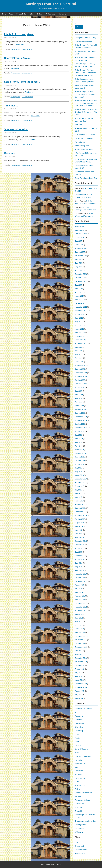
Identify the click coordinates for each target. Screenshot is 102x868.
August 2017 (80, 486)
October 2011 (80, 644)
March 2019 (79, 450)
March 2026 (79, 227)
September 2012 (81, 611)
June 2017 (79, 493)
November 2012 (81, 607)
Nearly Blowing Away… (18, 58)
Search (79, 27)
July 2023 (78, 285)
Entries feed (79, 846)
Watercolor (63, 14)
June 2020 (79, 395)
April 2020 (79, 402)
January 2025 (80, 252)
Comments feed (81, 850)
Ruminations (80, 804)
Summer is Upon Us (16, 129)
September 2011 (81, 647)
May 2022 (79, 322)
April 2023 (79, 292)
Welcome (10, 153)
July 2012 (78, 614)
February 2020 (80, 409)
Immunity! (78, 125)
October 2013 (80, 578)
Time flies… (11, 106)
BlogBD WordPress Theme (51, 865)
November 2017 (81, 483)
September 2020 (81, 384)
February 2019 (80, 453)
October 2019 (80, 424)
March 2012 (79, 629)
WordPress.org (80, 853)
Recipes (78, 796)
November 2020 (81, 376)
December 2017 (81, 479)
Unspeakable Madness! (84, 41)
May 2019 (79, 442)
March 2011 (79, 655)
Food (77, 742)
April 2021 (79, 358)
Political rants (50, 14)
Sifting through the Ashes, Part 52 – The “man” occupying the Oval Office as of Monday (86, 103)
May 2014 (79, 567)
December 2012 (81, 603)
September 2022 (81, 311)
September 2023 (81, 281)
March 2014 (79, 570)
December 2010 (81, 658)
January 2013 (80, 600)
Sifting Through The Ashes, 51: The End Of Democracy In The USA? (86, 112)
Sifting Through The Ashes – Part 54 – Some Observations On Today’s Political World (86, 73)
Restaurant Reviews (82, 800)
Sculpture (78, 807)
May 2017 (79, 497)
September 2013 (81, 581)
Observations (80, 778)
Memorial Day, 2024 (82, 146)
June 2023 (79, 289)
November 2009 (81, 687)
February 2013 (80, 596)
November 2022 (81, 307)
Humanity (78, 760)
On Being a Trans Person (84, 138)
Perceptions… (80, 142)
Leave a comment (28, 49)
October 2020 (80, 380)
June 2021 (79, 351)
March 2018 (79, 475)
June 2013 (79, 592)
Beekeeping (79, 723)
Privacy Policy (22, 14)
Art (76, 712)
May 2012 (79, 622)
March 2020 (79, 406)
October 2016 (80, 519)
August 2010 (80, 669)
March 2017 (79, 501)
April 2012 (79, 625)
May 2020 (79, 398)
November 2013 (81, 574)
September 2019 (81, 428)
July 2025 (78, 241)
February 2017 (80, 504)
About (11, 14)
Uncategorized (15, 49)
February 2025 (80, 249)
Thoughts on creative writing (85, 821)
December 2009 (81, 684)
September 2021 (81, 344)
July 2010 (78, 673)
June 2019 (79, 439)
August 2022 (80, 314)
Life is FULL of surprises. (19, 34)
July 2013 (78, 589)
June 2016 (79, 526)
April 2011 (79, 651)
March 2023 (79, 296)
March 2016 (79, 537)
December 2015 (81, 541)
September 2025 (81, 234)
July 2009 (78, 695)
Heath (77, 753)
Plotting (78, 782)
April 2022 (79, 325)
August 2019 (80, 431)
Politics (40, 14)
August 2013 (80, 585)
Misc (77, 767)
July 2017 (78, 490)
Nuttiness (78, 775)
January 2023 (80, 300)
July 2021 (78, 347)
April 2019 (79, 446)
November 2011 (81, 640)
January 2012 (80, 633)
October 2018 (80, 461)
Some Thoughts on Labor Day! (86, 178)
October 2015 (80, 545)
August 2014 (80, 559)
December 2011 (81, 636)
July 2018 (78, 468)
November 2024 (81, 256)
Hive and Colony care (83, 756)
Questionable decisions (83, 793)
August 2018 (80, 464)
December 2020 (81, 373)
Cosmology (79, 731)
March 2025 (79, 245)
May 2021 (79, 355)
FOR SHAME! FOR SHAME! (85, 135)
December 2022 (81, 303)
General (78, 745)
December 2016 (81, 512)
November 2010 (81, 662)
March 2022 (79, 329)
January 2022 (80, 333)
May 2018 (79, 472)
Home (4, 14)
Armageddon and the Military (85, 38)
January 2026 (80, 230)
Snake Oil (78, 811)
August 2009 (80, 691)
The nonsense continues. (84, 149)
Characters (79, 727)
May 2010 (79, 676)
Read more (20, 45)
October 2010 (80, 665)
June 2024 (79, 263)
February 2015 (80, 556)
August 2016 (80, 523)
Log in (77, 842)
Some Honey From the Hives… (22, 82)
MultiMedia (79, 771)
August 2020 (80, 387)
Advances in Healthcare (84, 709)
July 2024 (78, 259)
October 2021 (80, 340)
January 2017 (80, 508)
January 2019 (80, 457)
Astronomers (80, 716)
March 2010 (79, 680)
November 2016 (81, 515)
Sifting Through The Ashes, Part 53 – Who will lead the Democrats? (85, 94)
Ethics (32, 14)
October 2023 (80, 278)
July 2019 (78, 435)
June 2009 (79, 698)
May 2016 (79, 530)
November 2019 (81, 420)
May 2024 (79, 267)
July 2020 (78, 391)
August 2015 (80, 548)
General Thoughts (82, 749)
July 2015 (78, 552)
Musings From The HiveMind (51, 4)
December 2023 (81, 274)
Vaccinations (80, 828)
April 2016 (79, 534)
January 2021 (80, 369)
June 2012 (79, 618)
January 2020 (80, 413)
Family (77, 738)
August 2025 (80, 238)
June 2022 (79, 318)
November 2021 (81, 336)
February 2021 (80, 366)
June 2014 (79, 563)
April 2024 (79, 270)
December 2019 (81, 417)
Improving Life (80, 764)
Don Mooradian (81, 195)
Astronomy (79, 720)
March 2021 (79, 362)
